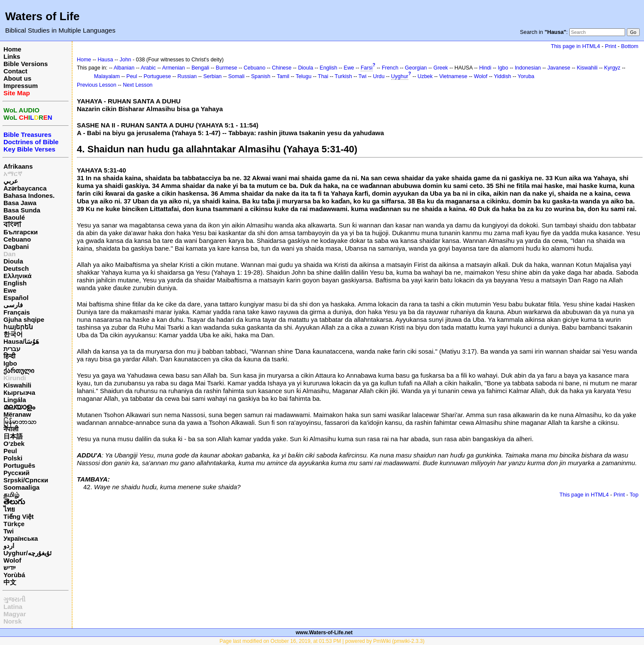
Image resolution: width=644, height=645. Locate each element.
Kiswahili (17, 385)
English (15, 283)
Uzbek (425, 76)
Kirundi (15, 378)
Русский (17, 473)
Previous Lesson (97, 85)
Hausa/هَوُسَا (21, 341)
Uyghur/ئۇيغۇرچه (27, 553)
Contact (15, 71)
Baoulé (14, 217)
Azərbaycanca (25, 188)
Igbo (10, 363)
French (390, 68)
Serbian (212, 76)
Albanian (124, 68)
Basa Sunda (22, 210)
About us (17, 78)
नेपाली (11, 429)
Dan (9, 254)
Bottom (630, 46)
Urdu (379, 76)
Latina (13, 607)
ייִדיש (9, 568)
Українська (21, 538)
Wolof (12, 560)
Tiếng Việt (18, 516)
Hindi (485, 68)
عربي (11, 181)
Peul (10, 451)
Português (19, 465)
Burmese (227, 68)
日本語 (13, 436)
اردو (9, 546)
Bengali (200, 68)
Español (16, 298)
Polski (13, 458)
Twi (9, 531)
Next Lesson (138, 85)
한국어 (13, 334)
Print (611, 46)
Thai (323, 76)
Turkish (343, 76)
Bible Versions (26, 64)
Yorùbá (14, 575)
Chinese (282, 68)
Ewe (10, 290)
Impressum (21, 86)
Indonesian (528, 68)
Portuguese (157, 76)
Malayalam (107, 76)
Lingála (15, 400)
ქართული (19, 371)
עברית (12, 349)
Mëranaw (17, 414)
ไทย (9, 509)
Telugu (304, 76)
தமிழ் (11, 495)
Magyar (15, 614)
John (126, 60)
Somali (237, 76)
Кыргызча (19, 392)
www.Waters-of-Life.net (324, 633)
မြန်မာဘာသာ (20, 422)
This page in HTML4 (576, 46)
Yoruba (526, 76)
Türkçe (14, 524)
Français (17, 312)
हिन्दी (9, 356)
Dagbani (16, 247)
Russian (187, 76)
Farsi (367, 68)
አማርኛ (13, 174)
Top (634, 495)
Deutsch (16, 268)
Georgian (416, 68)
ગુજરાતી (14, 599)
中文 (10, 582)
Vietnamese (453, 76)
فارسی (13, 305)
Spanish (261, 76)
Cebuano (17, 239)
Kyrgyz (612, 68)
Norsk (13, 621)
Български (21, 232)
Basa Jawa (20, 203)
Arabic (148, 68)
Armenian (173, 68)
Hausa (105, 60)
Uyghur (400, 76)
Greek (440, 68)
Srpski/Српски (26, 480)
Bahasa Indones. (29, 195)
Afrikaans (18, 166)
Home (12, 49)
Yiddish (502, 76)
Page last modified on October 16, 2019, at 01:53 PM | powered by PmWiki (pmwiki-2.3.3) (322, 641)
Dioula (13, 261)
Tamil (283, 76)
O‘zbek (14, 444)
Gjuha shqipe (24, 319)
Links (12, 56)
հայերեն (18, 327)
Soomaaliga (21, 487)
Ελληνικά (17, 276)
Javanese (559, 68)
